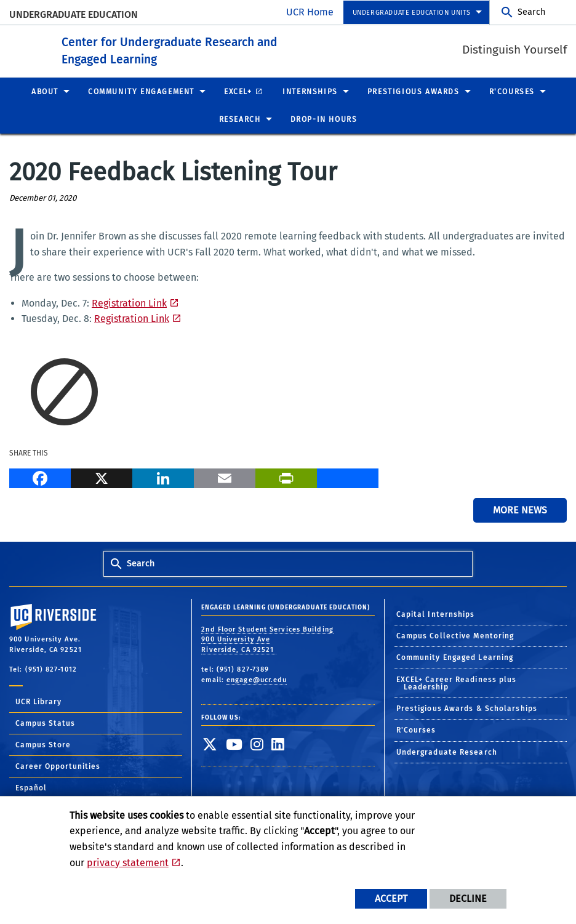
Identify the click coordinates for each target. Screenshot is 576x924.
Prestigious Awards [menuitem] (414, 91)
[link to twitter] (210, 744)
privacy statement (128, 863)
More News (520, 510)
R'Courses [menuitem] (512, 91)
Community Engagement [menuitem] (141, 91)
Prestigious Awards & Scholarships (467, 709)
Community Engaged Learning (455, 657)
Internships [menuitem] (310, 91)
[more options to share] (348, 476)
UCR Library (38, 701)
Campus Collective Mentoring (455, 636)
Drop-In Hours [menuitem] (324, 119)
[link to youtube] (234, 744)
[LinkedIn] (163, 476)
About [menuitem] (45, 91)
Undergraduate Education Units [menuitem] (412, 13)
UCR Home (310, 12)
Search (531, 12)
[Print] (286, 476)
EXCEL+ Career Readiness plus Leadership (457, 683)
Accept (391, 898)
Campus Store (43, 744)
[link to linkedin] (278, 744)
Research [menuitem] (240, 119)
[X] (102, 476)
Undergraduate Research (447, 752)
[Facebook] (40, 476)
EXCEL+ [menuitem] (238, 91)
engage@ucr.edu (257, 679)
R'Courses (416, 730)
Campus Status (45, 723)
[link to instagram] (257, 744)
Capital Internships (436, 614)
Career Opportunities (58, 766)
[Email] (225, 476)
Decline (468, 898)
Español (31, 787)
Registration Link (129, 303)
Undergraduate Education (74, 14)
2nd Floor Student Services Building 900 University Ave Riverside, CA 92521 (267, 639)
